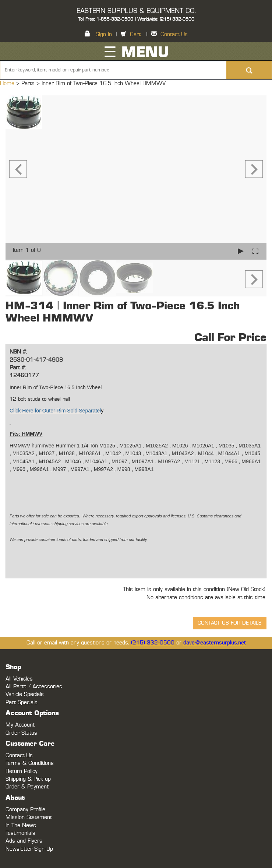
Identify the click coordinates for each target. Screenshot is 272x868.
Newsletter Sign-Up (29, 849)
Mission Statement (29, 817)
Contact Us (174, 34)
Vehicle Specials (25, 694)
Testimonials (20, 833)
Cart (135, 34)
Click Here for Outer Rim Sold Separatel (55, 411)
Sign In (104, 34)
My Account (20, 725)
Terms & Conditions (30, 763)
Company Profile (25, 810)
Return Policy (22, 771)
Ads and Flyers (24, 841)
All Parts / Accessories (34, 687)
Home (8, 83)
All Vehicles (19, 679)
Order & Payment (27, 787)
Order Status (21, 733)
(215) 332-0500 (153, 643)
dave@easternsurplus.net (215, 643)
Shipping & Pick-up (28, 779)
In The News (21, 825)
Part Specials (22, 702)
